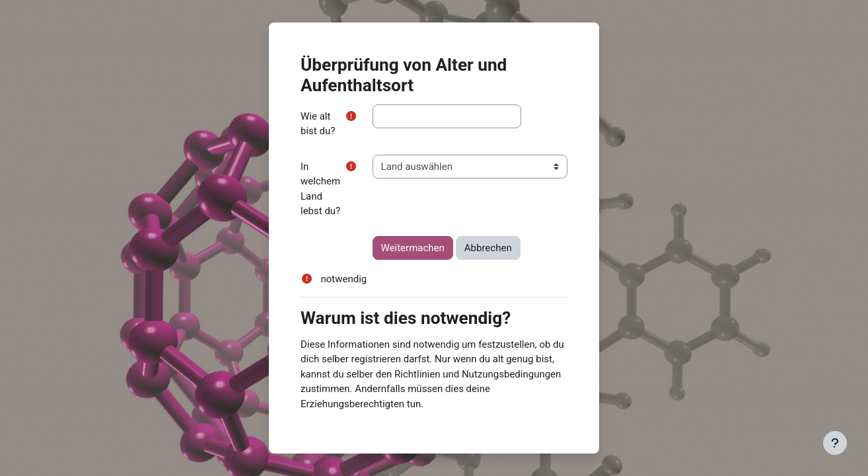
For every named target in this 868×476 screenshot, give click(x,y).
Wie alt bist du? (318, 124)
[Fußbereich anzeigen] (835, 443)
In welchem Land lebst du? (320, 189)
